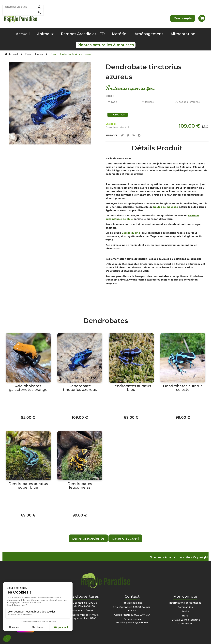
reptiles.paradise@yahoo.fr (132, 623)
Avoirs (185, 611)
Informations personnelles (185, 603)
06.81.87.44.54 (142, 615)
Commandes (185, 607)
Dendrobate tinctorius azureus (143, 72)
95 (28, 417)
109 (80, 417)
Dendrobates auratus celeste (183, 388)
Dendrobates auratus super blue (28, 486)
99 (183, 417)
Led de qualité (131, 233)
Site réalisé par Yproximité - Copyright (179, 557)
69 (131, 417)
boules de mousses (166, 207)
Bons (185, 616)
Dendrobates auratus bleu (131, 388)
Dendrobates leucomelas (80, 486)
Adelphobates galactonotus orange (28, 388)
